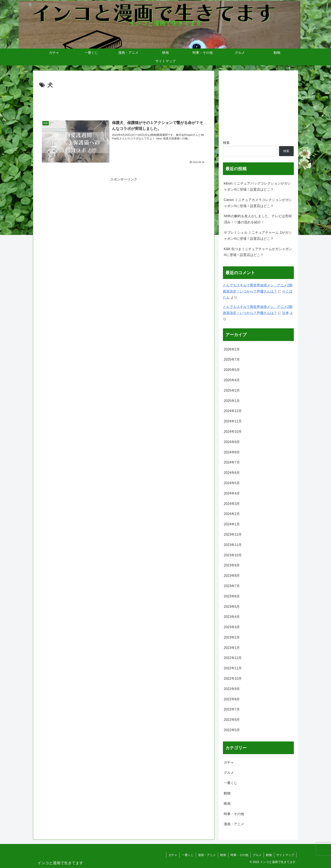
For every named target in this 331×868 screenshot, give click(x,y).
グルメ (257, 855)
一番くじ (188, 855)
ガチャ (173, 855)
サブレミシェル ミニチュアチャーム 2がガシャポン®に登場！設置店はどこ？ (258, 236)
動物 (269, 855)
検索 (226, 143)
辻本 (286, 313)
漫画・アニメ (207, 855)
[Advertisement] (124, 102)
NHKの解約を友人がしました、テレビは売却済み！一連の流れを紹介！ (258, 219)
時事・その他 (239, 855)
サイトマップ (285, 855)
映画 (223, 855)
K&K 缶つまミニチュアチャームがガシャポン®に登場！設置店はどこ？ (258, 252)
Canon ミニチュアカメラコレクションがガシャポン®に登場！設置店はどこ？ (258, 203)
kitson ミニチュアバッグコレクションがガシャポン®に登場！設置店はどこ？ (257, 186)
